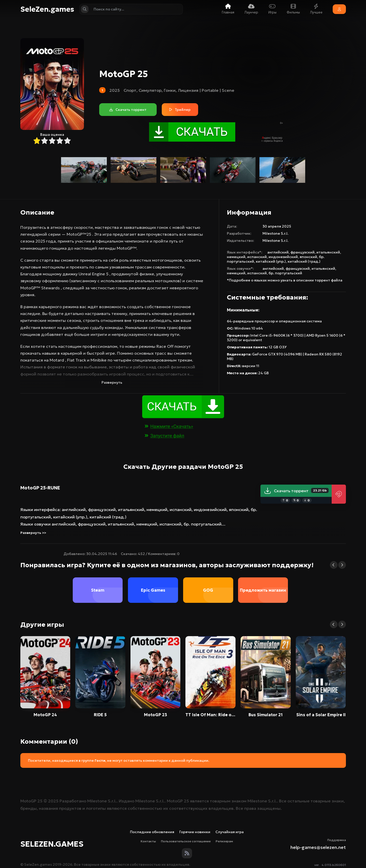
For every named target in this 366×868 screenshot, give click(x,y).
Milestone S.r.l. (275, 233)
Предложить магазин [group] (263, 590)
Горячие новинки (195, 832)
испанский (257, 257)
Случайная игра (230, 832)
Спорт (130, 90)
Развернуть (112, 382)
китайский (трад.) (304, 261)
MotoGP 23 (156, 715)
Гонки (170, 90)
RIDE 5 (100, 715)
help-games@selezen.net (318, 847)
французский (303, 252)
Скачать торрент (296, 491)
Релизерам (224, 841)
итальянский (328, 252)
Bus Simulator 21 (266, 715)
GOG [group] (208, 590)
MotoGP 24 (45, 715)
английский (278, 252)
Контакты (148, 841)
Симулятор (150, 90)
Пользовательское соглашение (186, 841)
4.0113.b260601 (334, 865)
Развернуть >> (33, 533)
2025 (115, 90)
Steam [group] (98, 590)
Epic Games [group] (153, 590)
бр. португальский (285, 273)
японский (308, 257)
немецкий (236, 257)
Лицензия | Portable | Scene (206, 90)
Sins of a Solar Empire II (321, 715)
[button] (334, 565)
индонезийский (283, 257)
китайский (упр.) (271, 261)
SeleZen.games (47, 9)
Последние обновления (152, 832)
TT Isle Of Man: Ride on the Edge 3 (210, 715)
